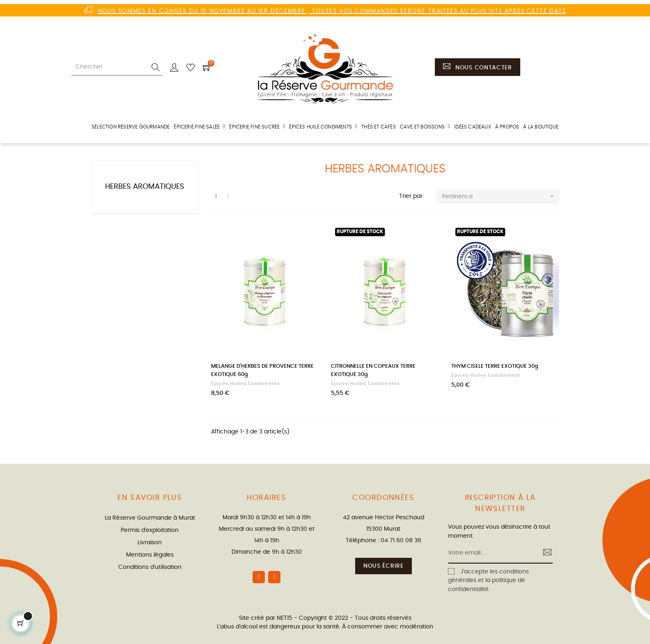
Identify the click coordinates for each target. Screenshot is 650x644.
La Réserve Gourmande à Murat (150, 518)
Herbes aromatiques (145, 187)
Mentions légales (150, 555)
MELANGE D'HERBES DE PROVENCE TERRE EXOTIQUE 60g (262, 370)
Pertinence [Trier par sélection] (501, 196)
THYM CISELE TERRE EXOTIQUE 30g (495, 366)
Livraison (150, 543)
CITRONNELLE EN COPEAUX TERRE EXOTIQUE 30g (373, 370)
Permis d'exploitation (150, 530)
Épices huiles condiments (246, 384)
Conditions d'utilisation (150, 567)
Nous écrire (384, 566)
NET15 (285, 618)
